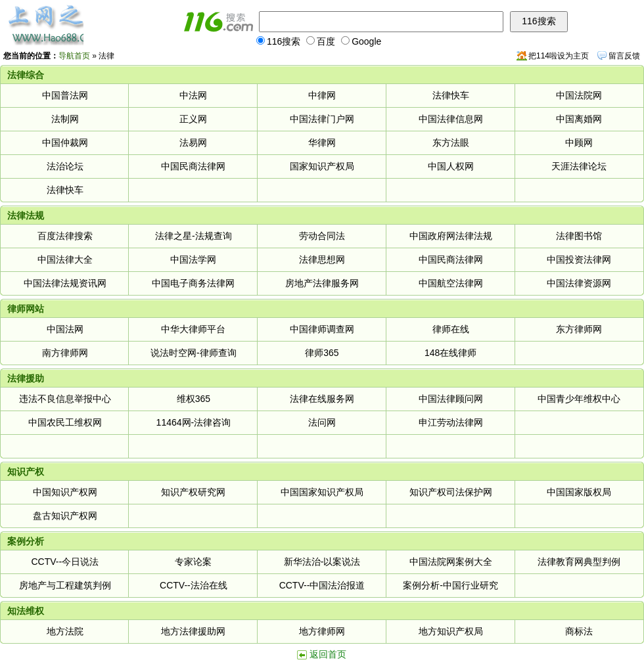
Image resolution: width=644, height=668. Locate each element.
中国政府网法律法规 (451, 236)
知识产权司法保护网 (451, 492)
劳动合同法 (322, 236)
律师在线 (451, 329)
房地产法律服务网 (322, 283)
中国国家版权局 (579, 492)
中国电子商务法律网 (193, 283)
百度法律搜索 (65, 236)
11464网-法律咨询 (194, 422)
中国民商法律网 (193, 166)
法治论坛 (65, 166)
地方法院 (65, 631)
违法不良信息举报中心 (65, 399)
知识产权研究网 (193, 492)
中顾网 (579, 143)
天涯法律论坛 (579, 166)
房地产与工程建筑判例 (65, 585)
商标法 (579, 631)
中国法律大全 (65, 259)
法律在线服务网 (322, 399)
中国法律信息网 (451, 119)
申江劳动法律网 (451, 422)
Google (361, 41)
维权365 (194, 399)
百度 (321, 41)
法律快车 (451, 95)
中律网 (322, 95)
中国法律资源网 (579, 283)
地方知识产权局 (451, 631)
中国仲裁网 (65, 143)
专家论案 (193, 562)
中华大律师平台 (193, 329)
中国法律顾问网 (451, 399)
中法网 (193, 95)
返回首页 (328, 654)
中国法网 (65, 329)
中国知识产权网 (65, 492)
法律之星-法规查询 (194, 236)
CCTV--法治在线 (194, 585)
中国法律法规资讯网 (65, 283)
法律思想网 (322, 259)
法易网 (193, 143)
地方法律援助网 (193, 631)
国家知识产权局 (322, 166)
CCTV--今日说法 (65, 562)
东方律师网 (579, 329)
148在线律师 (450, 353)
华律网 (322, 143)
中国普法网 (65, 95)
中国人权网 (451, 166)
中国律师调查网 (322, 329)
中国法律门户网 (322, 119)
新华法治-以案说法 (322, 562)
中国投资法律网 (579, 259)
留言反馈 (624, 56)
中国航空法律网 (451, 283)
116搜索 (278, 41)
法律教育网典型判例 (579, 562)
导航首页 (74, 56)
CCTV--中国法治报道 (322, 585)
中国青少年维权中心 (579, 399)
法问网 (322, 422)
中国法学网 (193, 259)
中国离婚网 (579, 119)
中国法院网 (579, 95)
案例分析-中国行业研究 (450, 585)
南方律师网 (65, 353)
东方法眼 (451, 143)
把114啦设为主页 (559, 56)
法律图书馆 (579, 236)
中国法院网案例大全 (451, 562)
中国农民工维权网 (65, 422)
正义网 (193, 119)
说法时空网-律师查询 (194, 353)
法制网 (65, 119)
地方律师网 (322, 631)
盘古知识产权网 (65, 516)
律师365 (322, 353)
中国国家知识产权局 (322, 492)
